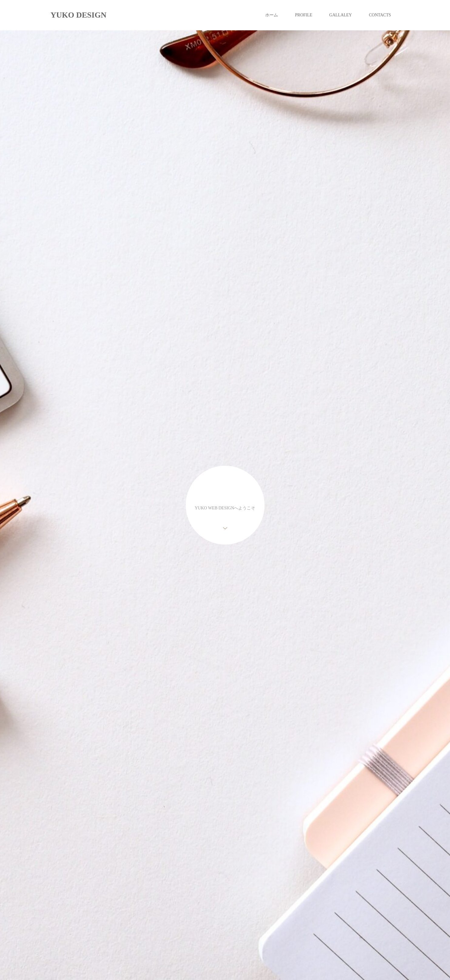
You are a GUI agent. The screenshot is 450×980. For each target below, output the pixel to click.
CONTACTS (380, 15)
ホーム (272, 15)
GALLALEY (341, 15)
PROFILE (304, 15)
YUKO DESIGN (79, 15)
